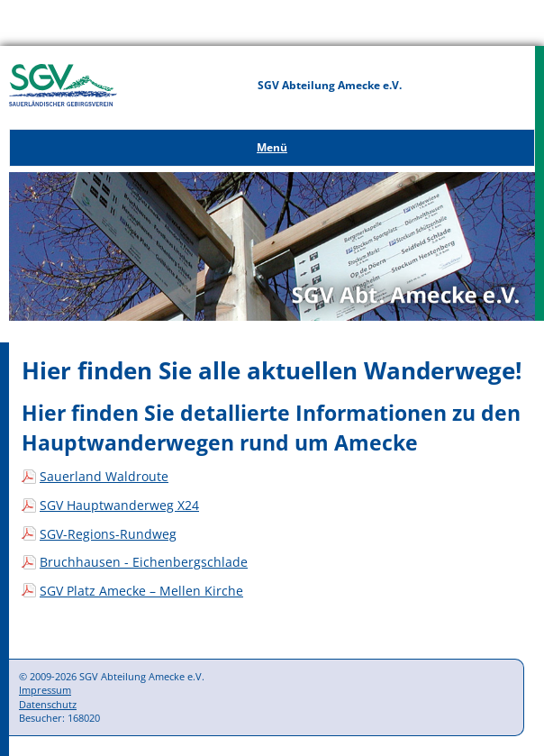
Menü (272, 147)
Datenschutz (48, 704)
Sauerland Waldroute (104, 476)
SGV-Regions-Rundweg (108, 534)
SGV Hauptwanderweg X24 (119, 505)
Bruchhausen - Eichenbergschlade (144, 562)
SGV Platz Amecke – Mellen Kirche (141, 591)
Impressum (45, 690)
